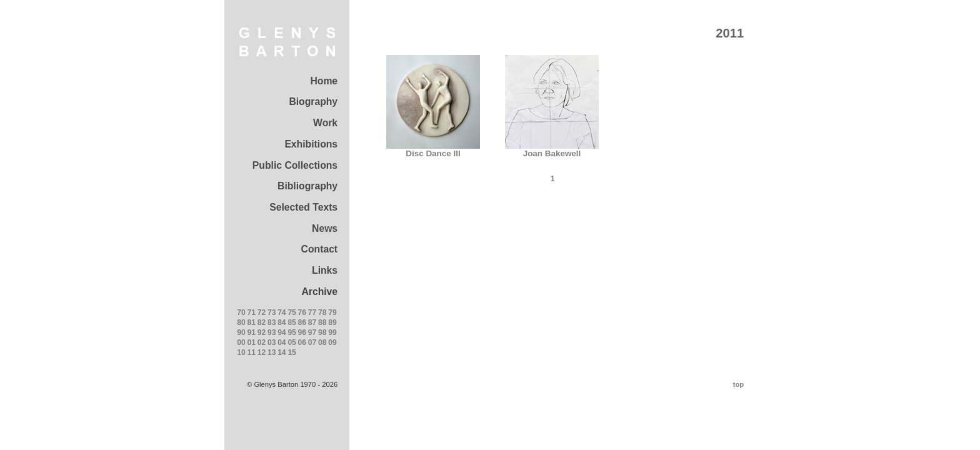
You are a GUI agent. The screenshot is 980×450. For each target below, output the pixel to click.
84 (282, 322)
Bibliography (307, 186)
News (325, 228)
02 (262, 342)
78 (322, 312)
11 (252, 352)
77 (312, 312)
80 (241, 322)
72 (262, 312)
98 (322, 332)
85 (292, 322)
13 (272, 352)
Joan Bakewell (552, 150)
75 (292, 312)
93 (272, 332)
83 (272, 322)
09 (332, 342)
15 (292, 352)
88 (322, 322)
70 (241, 312)
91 (252, 332)
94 (282, 332)
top (738, 384)
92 (262, 332)
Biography (313, 102)
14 (282, 352)
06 (302, 342)
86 (302, 322)
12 (262, 352)
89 (332, 322)
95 (292, 332)
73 (272, 312)
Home (324, 81)
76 (302, 312)
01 (252, 342)
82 (262, 322)
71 (252, 312)
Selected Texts (303, 207)
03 (272, 342)
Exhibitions (311, 144)
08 (322, 342)
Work (325, 123)
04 (282, 342)
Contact (320, 249)
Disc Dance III (433, 150)
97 (312, 332)
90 (241, 332)
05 (292, 342)
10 (241, 352)
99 (332, 332)
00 (241, 342)
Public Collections (295, 165)
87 (312, 322)
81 (252, 322)
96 (302, 332)
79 (332, 312)
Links (325, 270)
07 (312, 342)
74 (282, 312)
